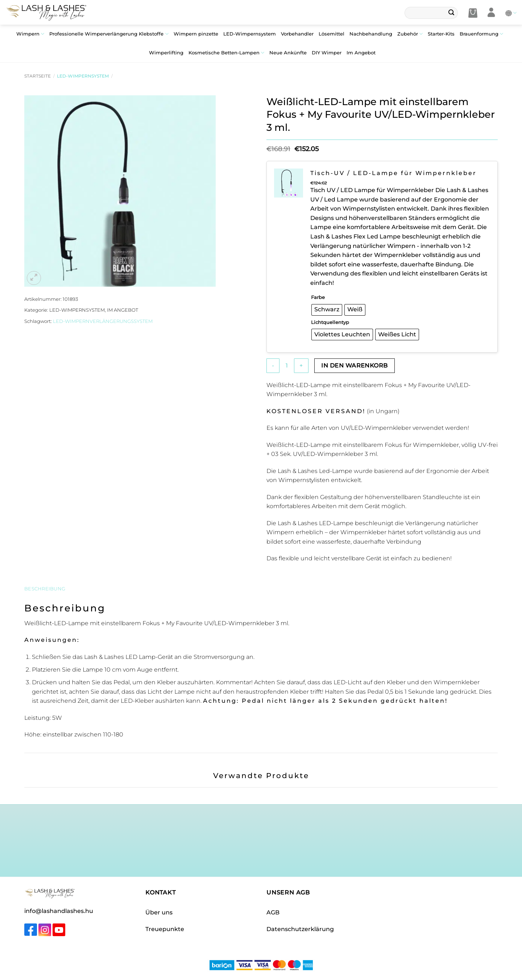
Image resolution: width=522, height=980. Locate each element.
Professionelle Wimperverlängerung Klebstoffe (109, 34)
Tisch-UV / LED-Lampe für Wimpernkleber (393, 173)
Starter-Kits (441, 34)
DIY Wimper (327, 53)
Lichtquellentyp (330, 322)
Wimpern (30, 34)
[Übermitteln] (451, 13)
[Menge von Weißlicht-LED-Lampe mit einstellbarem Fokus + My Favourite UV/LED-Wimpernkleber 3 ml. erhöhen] (301, 366)
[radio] (327, 310)
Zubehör (410, 34)
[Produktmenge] (287, 366)
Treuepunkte (165, 929)
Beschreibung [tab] (45, 589)
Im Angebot (361, 53)
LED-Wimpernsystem (250, 34)
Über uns (159, 912)
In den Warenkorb (354, 366)
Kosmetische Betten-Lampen (226, 53)
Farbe (318, 297)
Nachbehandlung (371, 34)
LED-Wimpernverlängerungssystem (103, 321)
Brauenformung (481, 34)
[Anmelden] (491, 13)
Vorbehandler (297, 34)
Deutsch (511, 13)
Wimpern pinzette (196, 34)
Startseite (38, 76)
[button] (473, 13)
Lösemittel (332, 34)
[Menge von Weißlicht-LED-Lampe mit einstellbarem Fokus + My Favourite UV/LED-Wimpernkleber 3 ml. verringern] (273, 366)
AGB (273, 912)
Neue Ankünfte (288, 53)
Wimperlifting (166, 53)
